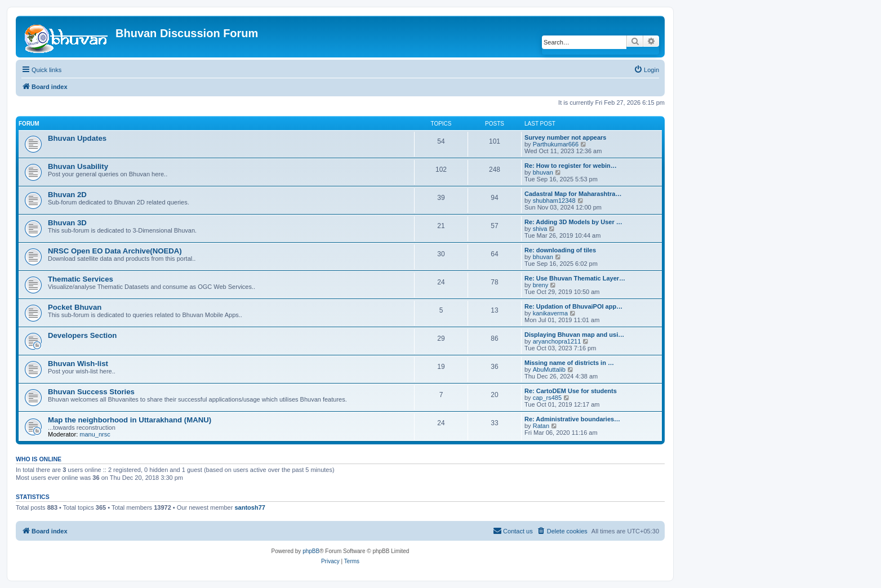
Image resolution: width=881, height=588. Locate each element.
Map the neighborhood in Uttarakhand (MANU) (130, 420)
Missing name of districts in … (569, 363)
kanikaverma (550, 313)
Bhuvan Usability (78, 166)
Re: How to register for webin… (571, 166)
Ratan (541, 426)
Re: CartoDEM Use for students (571, 391)
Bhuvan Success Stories (91, 392)
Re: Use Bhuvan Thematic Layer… (575, 278)
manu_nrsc (95, 434)
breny (541, 285)
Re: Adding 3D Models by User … (573, 222)
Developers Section (82, 335)
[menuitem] (646, 70)
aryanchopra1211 (557, 341)
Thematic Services (81, 279)
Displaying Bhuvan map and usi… (574, 335)
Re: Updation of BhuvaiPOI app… (573, 306)
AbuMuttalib (549, 369)
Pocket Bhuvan (75, 307)
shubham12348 (554, 201)
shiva (540, 229)
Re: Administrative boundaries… (572, 419)
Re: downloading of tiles (560, 250)
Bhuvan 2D (67, 195)
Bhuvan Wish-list (78, 364)
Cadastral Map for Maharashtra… (573, 194)
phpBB (311, 551)
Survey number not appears (566, 137)
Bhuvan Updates (77, 138)
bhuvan (543, 172)
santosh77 (250, 507)
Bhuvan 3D (67, 223)
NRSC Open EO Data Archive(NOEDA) (115, 251)
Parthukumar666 (556, 144)
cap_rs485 (547, 398)
